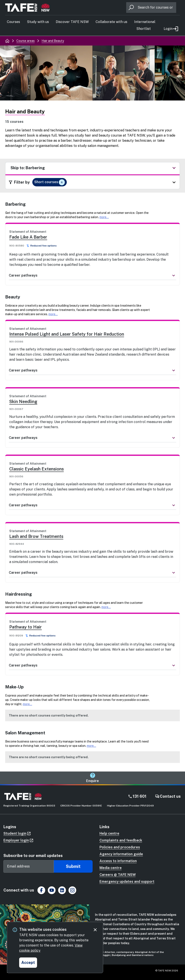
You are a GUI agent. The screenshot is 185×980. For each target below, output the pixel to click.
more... (104, 217)
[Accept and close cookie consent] (28, 963)
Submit (73, 866)
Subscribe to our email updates (33, 856)
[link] (92, 248)
